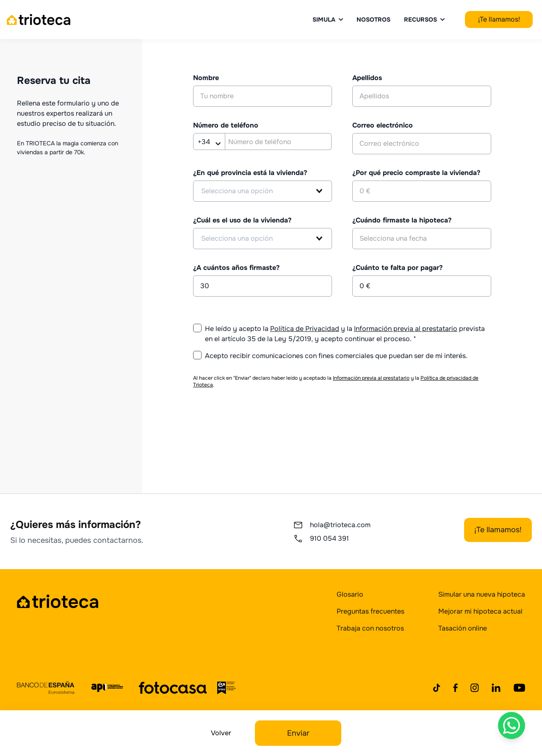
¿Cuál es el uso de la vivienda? (242, 220)
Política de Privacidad (305, 329)
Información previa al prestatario (406, 329)
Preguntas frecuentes (371, 611)
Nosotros (373, 19)
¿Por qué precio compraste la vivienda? (416, 173)
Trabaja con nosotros (370, 628)
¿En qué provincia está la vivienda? (250, 173)
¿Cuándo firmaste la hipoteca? (402, 220)
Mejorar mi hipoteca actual (480, 611)
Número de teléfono (226, 125)
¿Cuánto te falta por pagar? (397, 268)
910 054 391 (321, 539)
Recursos (424, 19)
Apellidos (367, 78)
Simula (328, 19)
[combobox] (263, 191)
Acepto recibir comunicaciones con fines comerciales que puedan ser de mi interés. (336, 356)
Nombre (206, 78)
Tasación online (463, 628)
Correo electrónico (383, 125)
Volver (221, 733)
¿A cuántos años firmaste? (236, 268)
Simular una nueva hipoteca (482, 594)
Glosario (350, 594)
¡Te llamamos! (499, 19)
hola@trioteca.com (332, 525)
